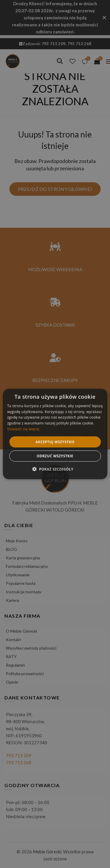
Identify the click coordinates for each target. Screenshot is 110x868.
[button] (55, 469)
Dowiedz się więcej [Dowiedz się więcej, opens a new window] (23, 429)
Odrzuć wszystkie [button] (55, 456)
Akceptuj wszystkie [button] (55, 442)
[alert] (55, 434)
